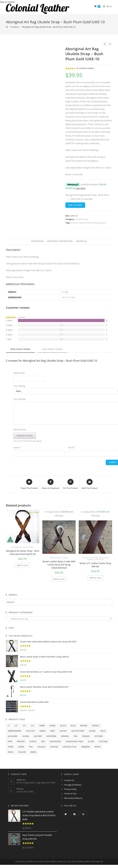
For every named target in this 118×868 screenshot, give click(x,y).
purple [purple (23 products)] (33, 741)
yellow (103, 223)
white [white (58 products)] (98, 747)
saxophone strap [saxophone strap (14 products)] (74, 741)
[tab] (37, 241)
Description (37, 241)
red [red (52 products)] (43, 741)
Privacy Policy (70, 789)
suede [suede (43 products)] (21, 747)
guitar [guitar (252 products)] (63, 731)
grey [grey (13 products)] (53, 731)
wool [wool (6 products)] (11, 752)
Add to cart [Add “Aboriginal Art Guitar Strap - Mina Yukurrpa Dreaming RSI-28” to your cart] (23, 565)
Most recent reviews (20, 349)
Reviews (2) (81, 241)
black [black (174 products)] (63, 726)
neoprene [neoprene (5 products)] (51, 736)
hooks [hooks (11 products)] (92, 731)
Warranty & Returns (73, 798)
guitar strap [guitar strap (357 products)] (78, 731)
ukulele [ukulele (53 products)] (41, 747)
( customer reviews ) (86, 68)
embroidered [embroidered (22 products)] (15, 731)
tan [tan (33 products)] (31, 747)
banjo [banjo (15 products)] (53, 726)
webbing (95, 223)
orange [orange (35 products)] (65, 736)
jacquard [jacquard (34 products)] (13, 736)
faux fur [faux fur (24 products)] (30, 731)
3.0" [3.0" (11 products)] (25, 726)
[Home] (7, 27)
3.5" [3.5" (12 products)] (33, 726)
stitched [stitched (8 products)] (103, 741)
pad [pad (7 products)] (75, 736)
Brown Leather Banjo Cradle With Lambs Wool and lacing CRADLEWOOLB (59, 565)
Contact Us (69, 780)
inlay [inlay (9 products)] (103, 731)
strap (80, 223)
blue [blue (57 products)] (73, 726)
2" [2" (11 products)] (9, 726)
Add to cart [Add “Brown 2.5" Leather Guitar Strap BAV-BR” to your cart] (95, 578)
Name (17, 448)
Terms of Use (70, 794)
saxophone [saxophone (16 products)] (55, 741)
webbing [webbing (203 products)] (86, 747)
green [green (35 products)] (43, 731)
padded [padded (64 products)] (86, 736)
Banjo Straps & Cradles (59, 558)
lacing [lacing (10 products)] (26, 736)
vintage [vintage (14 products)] (54, 747)
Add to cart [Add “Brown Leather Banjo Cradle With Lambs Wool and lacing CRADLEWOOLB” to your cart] (59, 579)
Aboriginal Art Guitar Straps (23, 547)
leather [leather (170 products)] (38, 736)
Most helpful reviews (52, 349)
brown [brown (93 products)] (84, 726)
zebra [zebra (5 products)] (33, 752)
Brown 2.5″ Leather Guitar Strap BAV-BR (95, 565)
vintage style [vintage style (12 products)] (70, 747)
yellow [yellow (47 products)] (22, 752)
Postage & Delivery (73, 785)
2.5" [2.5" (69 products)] (16, 726)
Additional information (60, 241)
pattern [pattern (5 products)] (98, 736)
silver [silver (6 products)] (91, 741)
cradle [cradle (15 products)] (96, 726)
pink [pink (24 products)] (10, 741)
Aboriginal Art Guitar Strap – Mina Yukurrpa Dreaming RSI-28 (23, 552)
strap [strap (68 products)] (11, 747)
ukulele (87, 223)
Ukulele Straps (81, 219)
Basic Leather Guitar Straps (98, 559)
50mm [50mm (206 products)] (42, 726)
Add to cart (75, 205)
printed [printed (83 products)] (21, 741)
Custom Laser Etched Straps (93, 558)
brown (74, 223)
